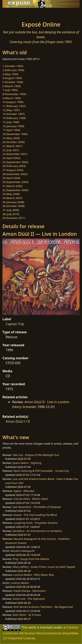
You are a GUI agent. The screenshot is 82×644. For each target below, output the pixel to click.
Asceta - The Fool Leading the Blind (35, 515)
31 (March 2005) (12, 186)
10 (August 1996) (13, 102)
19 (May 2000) (11, 138)
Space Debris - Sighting (27, 463)
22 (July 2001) (11, 150)
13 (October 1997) (14, 114)
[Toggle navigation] (13, 13)
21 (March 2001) (12, 146)
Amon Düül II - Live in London (47, 402)
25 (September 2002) (15, 162)
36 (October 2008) (14, 206)
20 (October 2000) (14, 142)
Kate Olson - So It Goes (27, 615)
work (32, 627)
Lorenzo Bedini (20, 583)
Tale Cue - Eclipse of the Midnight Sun (36, 455)
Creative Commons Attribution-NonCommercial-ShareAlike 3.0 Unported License (40, 633)
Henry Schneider (25, 407)
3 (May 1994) (10, 74)
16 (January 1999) (13, 126)
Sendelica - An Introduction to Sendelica (37, 531)
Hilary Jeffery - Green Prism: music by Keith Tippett (44, 567)
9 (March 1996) (12, 98)
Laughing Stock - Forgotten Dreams (35, 523)
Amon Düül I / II (18, 421)
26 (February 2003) (14, 166)
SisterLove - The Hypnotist (29, 599)
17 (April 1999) (11, 130)
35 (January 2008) (13, 202)
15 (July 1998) (11, 122)
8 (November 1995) (14, 94)
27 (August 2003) (13, 170)
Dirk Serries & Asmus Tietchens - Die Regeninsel (43, 607)
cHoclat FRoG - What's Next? (31, 499)
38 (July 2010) (11, 214)
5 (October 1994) (13, 82)
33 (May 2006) (11, 194)
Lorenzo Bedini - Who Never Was (34, 575)
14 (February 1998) (14, 118)
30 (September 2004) (15, 182)
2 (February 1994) (13, 70)
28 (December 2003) (15, 174)
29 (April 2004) (11, 178)
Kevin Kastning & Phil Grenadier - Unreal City (41, 471)
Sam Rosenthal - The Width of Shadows (37, 507)
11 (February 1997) (14, 106)
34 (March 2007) (12, 198)
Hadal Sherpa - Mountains (30, 591)
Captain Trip (15, 324)
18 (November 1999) (15, 134)
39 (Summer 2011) (14, 218)
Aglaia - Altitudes (24, 491)
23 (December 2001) (15, 154)
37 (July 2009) (11, 210)
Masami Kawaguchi (23, 551)
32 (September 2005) (15, 190)
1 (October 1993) (13, 66)
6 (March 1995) (12, 86)
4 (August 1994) (12, 78)
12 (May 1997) (11, 110)
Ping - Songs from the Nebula (31, 559)
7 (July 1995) (10, 90)
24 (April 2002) (11, 158)
